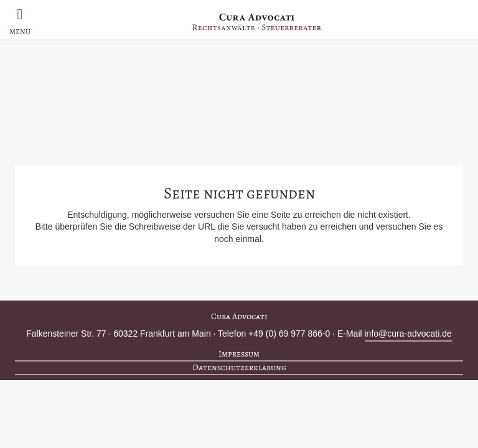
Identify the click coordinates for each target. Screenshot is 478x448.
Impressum (239, 354)
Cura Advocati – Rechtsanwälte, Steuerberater (256, 22)
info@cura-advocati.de (408, 334)
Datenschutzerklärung (239, 367)
